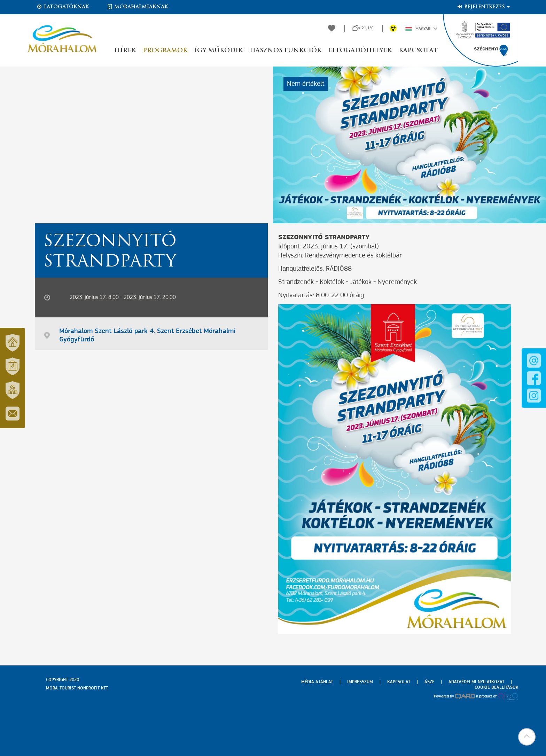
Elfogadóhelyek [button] (360, 51)
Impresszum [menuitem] (360, 682)
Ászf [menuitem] (429, 682)
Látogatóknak (63, 7)
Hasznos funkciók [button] (286, 51)
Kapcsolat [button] (418, 51)
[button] (527, 737)
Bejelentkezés (483, 7)
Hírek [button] (125, 51)
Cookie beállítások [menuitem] (497, 688)
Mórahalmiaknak (137, 7)
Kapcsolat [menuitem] (399, 682)
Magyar (422, 28)
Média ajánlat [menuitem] (317, 682)
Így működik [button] (219, 51)
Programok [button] (165, 51)
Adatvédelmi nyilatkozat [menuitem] (476, 682)
